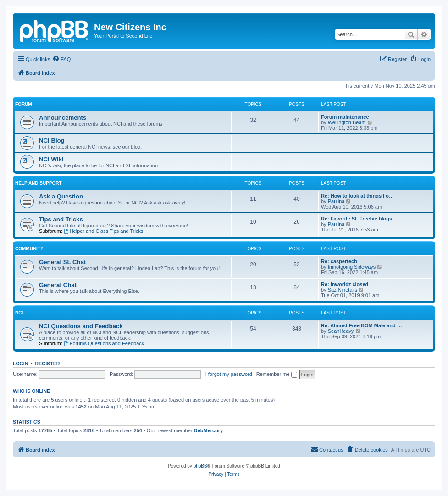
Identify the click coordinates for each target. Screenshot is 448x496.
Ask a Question (61, 196)
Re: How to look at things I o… (357, 196)
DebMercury (209, 430)
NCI (19, 313)
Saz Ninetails (343, 290)
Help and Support (39, 183)
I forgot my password (229, 374)
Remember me (277, 374)
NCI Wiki (51, 159)
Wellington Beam (347, 122)
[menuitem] (61, 59)
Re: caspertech (339, 261)
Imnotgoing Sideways (352, 267)
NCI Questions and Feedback (81, 326)
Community (29, 249)
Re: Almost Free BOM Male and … (362, 325)
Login (20, 364)
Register (48, 364)
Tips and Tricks (61, 219)
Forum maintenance (345, 117)
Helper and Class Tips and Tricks (104, 231)
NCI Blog (52, 141)
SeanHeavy (341, 331)
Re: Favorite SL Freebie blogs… (359, 219)
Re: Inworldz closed (345, 284)
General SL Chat (62, 262)
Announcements (63, 118)
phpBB (200, 466)
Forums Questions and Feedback (104, 343)
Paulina (336, 201)
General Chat (58, 285)
